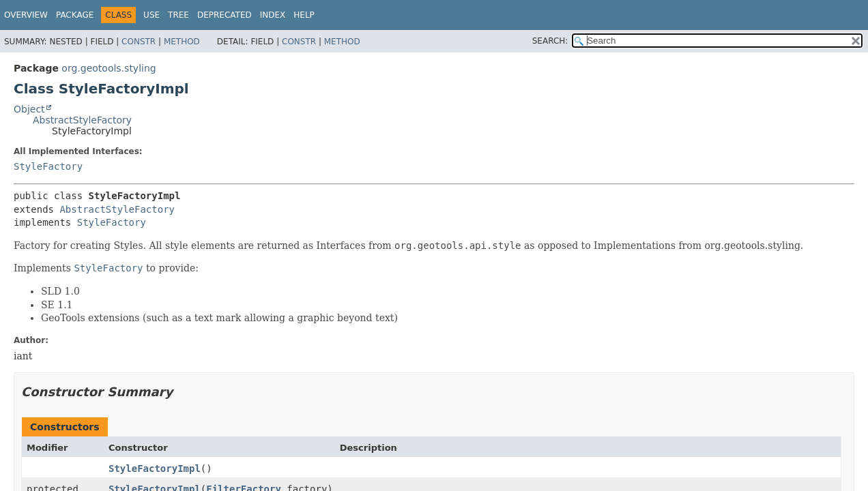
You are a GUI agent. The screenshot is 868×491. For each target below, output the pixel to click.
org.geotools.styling (108, 68)
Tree (178, 15)
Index (273, 15)
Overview (26, 15)
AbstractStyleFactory (82, 120)
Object (29, 109)
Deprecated (225, 15)
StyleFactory (48, 166)
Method (182, 42)
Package (75, 15)
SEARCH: (550, 41)
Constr (139, 42)
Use (151, 15)
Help (304, 15)
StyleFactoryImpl (155, 468)
